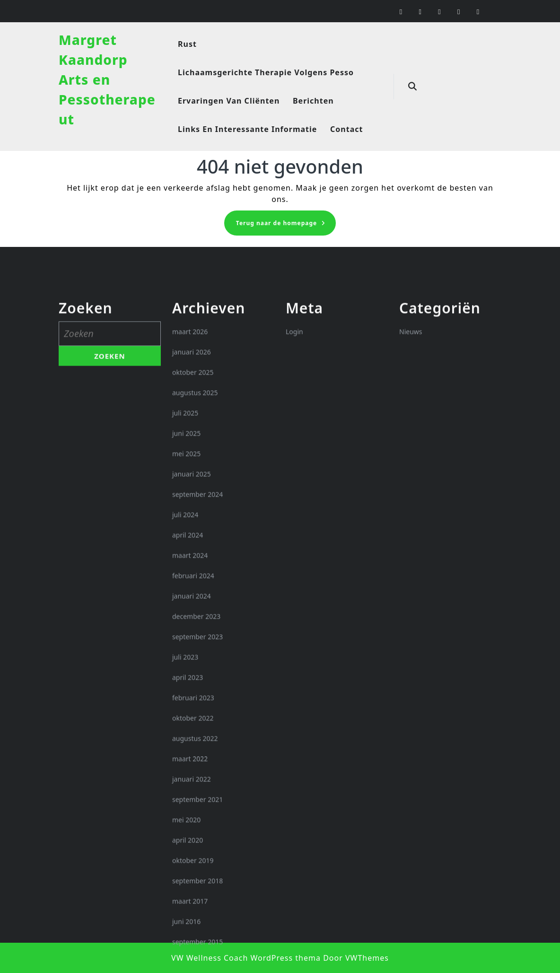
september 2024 (197, 652)
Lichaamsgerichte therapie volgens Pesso (266, 72)
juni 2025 (186, 591)
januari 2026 (192, 509)
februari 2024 (193, 733)
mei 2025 (186, 611)
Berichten (313, 101)
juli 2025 (185, 570)
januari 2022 (192, 936)
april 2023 (188, 835)
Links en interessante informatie (247, 129)
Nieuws (411, 489)
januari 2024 (192, 753)
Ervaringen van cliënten (229, 101)
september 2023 (197, 794)
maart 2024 (190, 713)
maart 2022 (190, 916)
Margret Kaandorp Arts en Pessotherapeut (107, 79)
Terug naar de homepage (286, 226)
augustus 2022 (195, 896)
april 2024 (188, 692)
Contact (346, 129)
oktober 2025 (193, 530)
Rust (187, 44)
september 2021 (197, 957)
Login (294, 489)
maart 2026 (190, 489)
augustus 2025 (195, 550)
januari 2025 (192, 631)
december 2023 (196, 774)
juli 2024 (185, 672)
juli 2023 (185, 814)
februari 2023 (193, 855)
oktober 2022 (193, 875)
